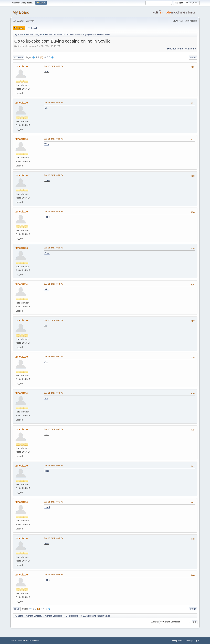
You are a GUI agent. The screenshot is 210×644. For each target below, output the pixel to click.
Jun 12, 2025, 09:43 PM (54, 393)
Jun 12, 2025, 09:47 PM (54, 502)
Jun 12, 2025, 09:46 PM (54, 466)
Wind (47, 144)
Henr (47, 72)
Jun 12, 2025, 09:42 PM (54, 357)
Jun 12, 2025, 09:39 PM (54, 248)
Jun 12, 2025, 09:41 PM (54, 320)
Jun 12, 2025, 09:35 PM (54, 139)
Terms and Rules (184, 641)
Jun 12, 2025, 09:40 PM (54, 284)
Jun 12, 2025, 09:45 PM (54, 429)
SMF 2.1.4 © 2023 (18, 641)
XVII (47, 435)
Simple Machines (33, 641)
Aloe (47, 544)
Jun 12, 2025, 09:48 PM (54, 538)
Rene (47, 580)
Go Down (18, 58)
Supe (47, 253)
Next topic (190, 49)
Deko (47, 181)
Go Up (17, 609)
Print (193, 58)
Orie (47, 108)
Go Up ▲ (196, 641)
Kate (47, 471)
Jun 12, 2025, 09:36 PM (54, 175)
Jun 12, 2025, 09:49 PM (54, 574)
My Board (21, 12)
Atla (46, 398)
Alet (46, 362)
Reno (47, 217)
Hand (47, 507)
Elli (46, 326)
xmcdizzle (22, 66)
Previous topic (175, 49)
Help (174, 641)
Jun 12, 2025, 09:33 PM (54, 66)
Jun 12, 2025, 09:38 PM (54, 211)
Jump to (155, 622)
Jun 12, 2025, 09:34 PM (54, 103)
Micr (47, 289)
